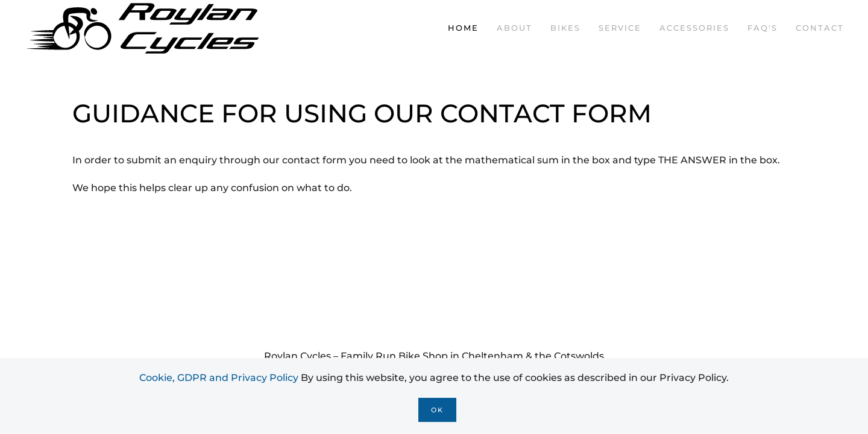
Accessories (694, 28)
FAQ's (763, 28)
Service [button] (620, 28)
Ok (437, 410)
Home (463, 28)
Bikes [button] (565, 28)
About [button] (514, 28)
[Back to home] (145, 28)
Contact (820, 28)
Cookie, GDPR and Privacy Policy (219, 378)
